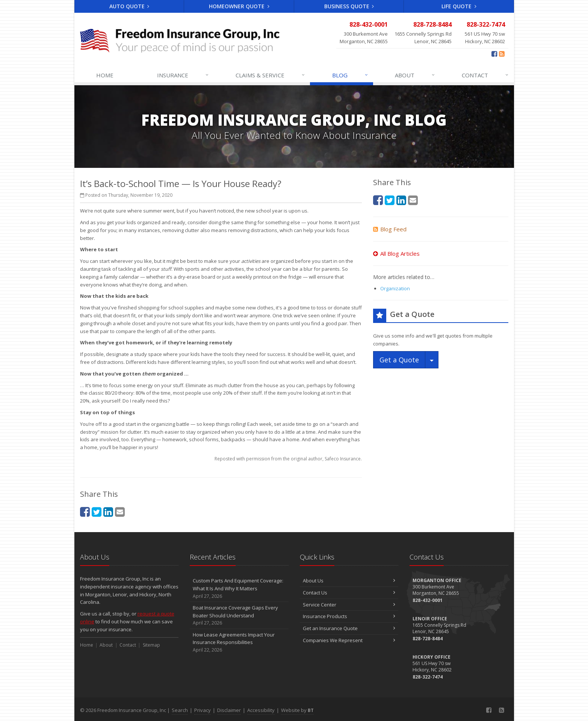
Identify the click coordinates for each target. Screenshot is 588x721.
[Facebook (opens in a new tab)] (494, 54)
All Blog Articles (396, 253)
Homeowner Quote (239, 6)
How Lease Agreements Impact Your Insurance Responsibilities (239, 643)
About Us (349, 581)
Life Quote (459, 6)
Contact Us (349, 593)
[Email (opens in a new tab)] (120, 512)
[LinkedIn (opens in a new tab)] (108, 512)
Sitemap (151, 645)
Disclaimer (229, 710)
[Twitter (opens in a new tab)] (97, 512)
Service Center (349, 605)
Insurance (183, 75)
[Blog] (502, 54)
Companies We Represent (349, 640)
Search (180, 710)
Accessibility (261, 710)
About (415, 75)
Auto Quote (129, 6)
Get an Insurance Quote (349, 628)
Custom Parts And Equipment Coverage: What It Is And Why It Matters (239, 588)
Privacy (203, 710)
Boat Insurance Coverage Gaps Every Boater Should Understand (239, 615)
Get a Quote (399, 360)
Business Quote (349, 6)
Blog (350, 75)
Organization (395, 288)
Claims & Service (271, 75)
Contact (485, 75)
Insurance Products (349, 616)
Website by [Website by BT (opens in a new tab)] (297, 710)
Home (105, 75)
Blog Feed (390, 229)
